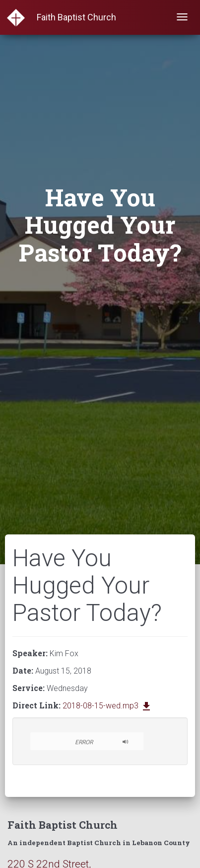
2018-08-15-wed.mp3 (107, 706)
